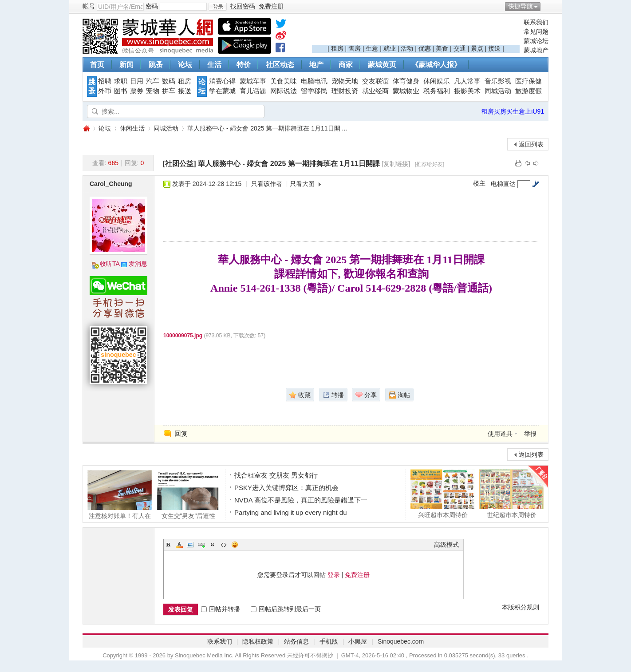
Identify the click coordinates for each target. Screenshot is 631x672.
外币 (105, 91)
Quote (213, 545)
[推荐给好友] (430, 164)
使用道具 (500, 434)
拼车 (169, 91)
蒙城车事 (253, 81)
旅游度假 (528, 91)
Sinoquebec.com (401, 641)
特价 (244, 65)
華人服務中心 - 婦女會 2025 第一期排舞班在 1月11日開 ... (267, 128)
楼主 (479, 183)
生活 (214, 65)
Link (201, 545)
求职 (121, 81)
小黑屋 (358, 641)
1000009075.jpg (183, 336)
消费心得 (222, 81)
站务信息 (296, 641)
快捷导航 (521, 6)
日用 (137, 81)
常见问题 (536, 32)
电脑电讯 (314, 81)
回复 (181, 433)
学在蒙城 (222, 91)
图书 (121, 91)
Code (224, 545)
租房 (337, 48)
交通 (460, 48)
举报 (530, 434)
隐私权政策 (258, 641)
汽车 (153, 81)
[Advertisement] (416, 32)
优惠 (425, 48)
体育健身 (406, 81)
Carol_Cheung (111, 184)
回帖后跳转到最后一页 (286, 609)
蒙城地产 (536, 50)
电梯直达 (503, 184)
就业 (390, 48)
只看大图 (302, 184)
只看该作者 (267, 184)
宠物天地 (345, 81)
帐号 (89, 6)
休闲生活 (132, 128)
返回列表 (531, 144)
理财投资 (345, 91)
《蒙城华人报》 (436, 65)
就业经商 (375, 91)
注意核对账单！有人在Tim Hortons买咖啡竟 (120, 494)
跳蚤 (156, 65)
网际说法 (284, 91)
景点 (477, 48)
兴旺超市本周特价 (443, 494)
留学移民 (314, 91)
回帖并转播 (221, 609)
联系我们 (536, 22)
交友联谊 (375, 81)
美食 (442, 48)
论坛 (185, 65)
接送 (494, 48)
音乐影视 (498, 81)
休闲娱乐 (437, 81)
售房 (355, 48)
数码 (169, 81)
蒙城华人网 (86, 128)
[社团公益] (179, 164)
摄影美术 (467, 91)
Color (179, 545)
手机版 (329, 641)
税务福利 (437, 91)
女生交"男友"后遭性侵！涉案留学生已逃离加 (188, 494)
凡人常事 (467, 81)
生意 (372, 48)
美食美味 (284, 81)
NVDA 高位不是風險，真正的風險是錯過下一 (301, 500)
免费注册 (357, 575)
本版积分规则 (521, 607)
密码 (152, 6)
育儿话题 (253, 91)
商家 (346, 65)
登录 (334, 575)
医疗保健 (528, 81)
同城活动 (498, 91)
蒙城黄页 (382, 65)
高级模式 (446, 545)
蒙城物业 (406, 91)
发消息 (138, 264)
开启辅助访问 (546, 6)
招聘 (105, 81)
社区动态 (280, 65)
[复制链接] (396, 164)
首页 (97, 65)
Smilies (235, 545)
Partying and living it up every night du (290, 512)
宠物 (153, 91)
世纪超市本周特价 (511, 494)
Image (190, 545)
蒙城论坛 (536, 41)
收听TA (110, 264)
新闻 (126, 65)
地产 (316, 65)
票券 (137, 91)
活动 (407, 48)
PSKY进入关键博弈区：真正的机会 (286, 488)
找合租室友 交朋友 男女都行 (276, 475)
